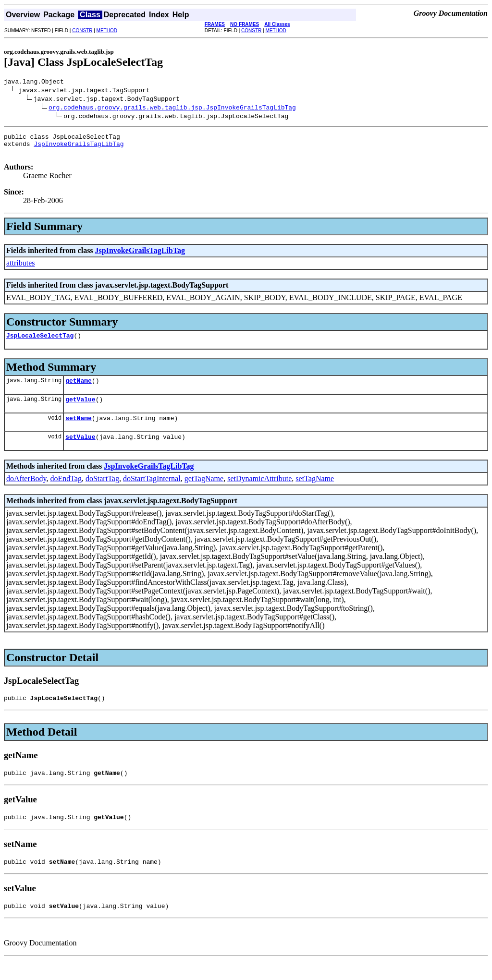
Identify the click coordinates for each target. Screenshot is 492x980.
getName (79, 389)
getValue (80, 409)
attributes (21, 269)
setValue (80, 449)
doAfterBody (26, 491)
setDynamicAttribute (259, 491)
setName (79, 429)
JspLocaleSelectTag (40, 342)
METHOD (107, 30)
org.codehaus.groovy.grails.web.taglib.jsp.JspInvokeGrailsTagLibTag (172, 109)
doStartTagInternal (152, 491)
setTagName (315, 491)
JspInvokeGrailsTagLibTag (79, 148)
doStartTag (102, 491)
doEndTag (66, 491)
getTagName (204, 491)
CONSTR (82, 30)
